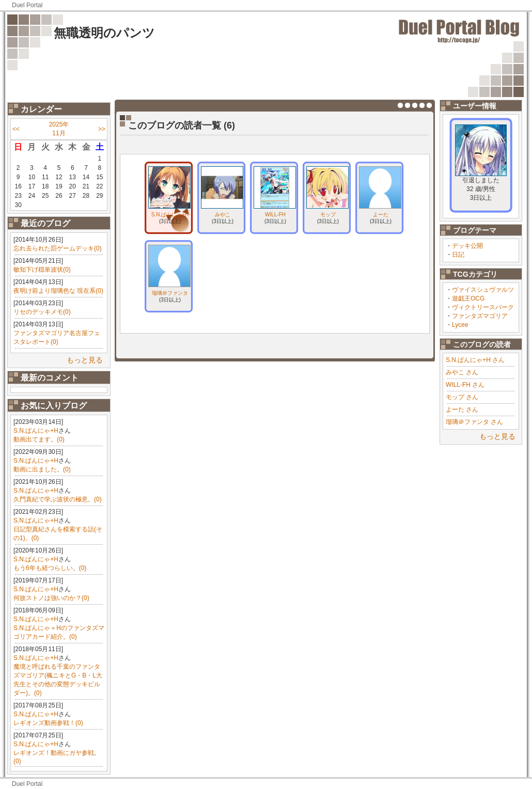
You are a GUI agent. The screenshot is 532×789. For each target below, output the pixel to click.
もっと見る (85, 360)
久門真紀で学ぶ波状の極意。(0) (58, 499)
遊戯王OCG (468, 298)
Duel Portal (27, 5)
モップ (328, 215)
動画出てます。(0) (39, 439)
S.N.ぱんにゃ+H (36, 431)
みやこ (223, 215)
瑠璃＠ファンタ (170, 293)
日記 (458, 255)
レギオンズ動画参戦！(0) (48, 723)
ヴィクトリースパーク (483, 307)
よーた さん (462, 409)
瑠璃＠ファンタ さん (474, 422)
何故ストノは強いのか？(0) (51, 598)
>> (102, 129)
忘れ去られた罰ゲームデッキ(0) (58, 248)
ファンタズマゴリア (480, 316)
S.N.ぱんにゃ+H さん (475, 360)
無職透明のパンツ (104, 33)
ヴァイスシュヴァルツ (483, 290)
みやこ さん (462, 372)
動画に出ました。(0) (42, 469)
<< (16, 129)
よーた (381, 215)
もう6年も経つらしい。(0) (50, 568)
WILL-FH (275, 215)
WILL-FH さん (465, 385)
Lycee (460, 325)
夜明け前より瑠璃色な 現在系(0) (58, 291)
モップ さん (462, 397)
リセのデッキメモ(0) (42, 312)
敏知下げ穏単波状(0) (42, 270)
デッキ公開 (467, 246)
